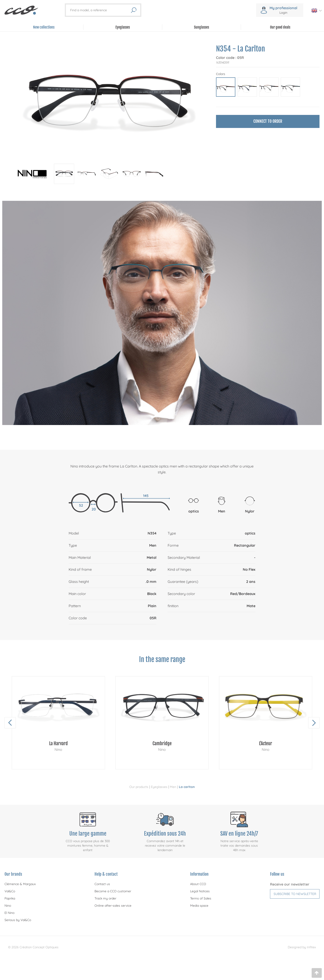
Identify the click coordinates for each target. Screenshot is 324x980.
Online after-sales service (113, 906)
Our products (139, 787)
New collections (44, 27)
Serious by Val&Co (18, 920)
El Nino (9, 913)
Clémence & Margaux (20, 884)
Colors (220, 74)
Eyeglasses (159, 787)
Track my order (105, 898)
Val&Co (10, 891)
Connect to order (268, 121)
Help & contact (106, 874)
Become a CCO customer (113, 891)
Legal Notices (200, 891)
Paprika (10, 898)
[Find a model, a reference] (100, 10)
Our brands (13, 874)
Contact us (102, 884)
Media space (199, 906)
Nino (8, 906)
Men (173, 787)
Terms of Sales (201, 898)
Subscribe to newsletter (295, 894)
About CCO (198, 884)
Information (199, 874)
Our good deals (280, 27)
